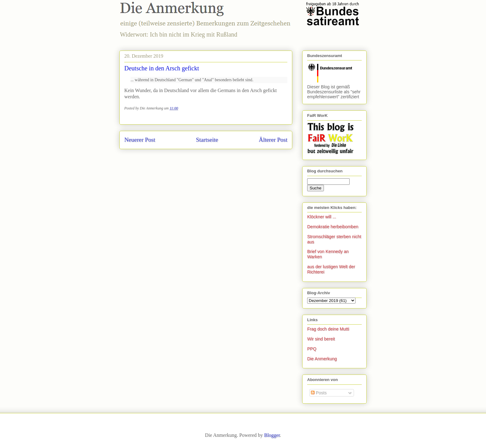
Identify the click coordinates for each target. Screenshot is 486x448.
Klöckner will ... (322, 217)
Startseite (207, 140)
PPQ (312, 349)
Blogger (272, 435)
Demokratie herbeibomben (333, 227)
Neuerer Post (140, 140)
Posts (319, 393)
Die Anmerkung (322, 359)
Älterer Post (273, 140)
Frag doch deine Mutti (328, 329)
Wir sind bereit (321, 339)
